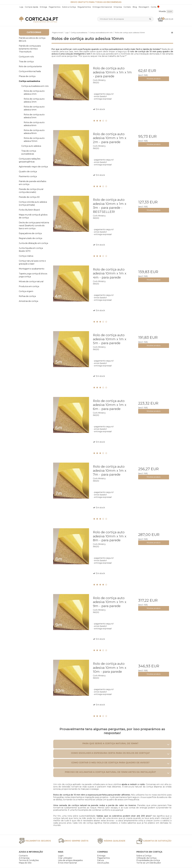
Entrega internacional (102, 7)
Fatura (100, 860)
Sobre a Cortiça (69, 7)
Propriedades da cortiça (148, 860)
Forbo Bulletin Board (29, 210)
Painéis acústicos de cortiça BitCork (32, 39)
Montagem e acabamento (32, 269)
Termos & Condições (29, 860)
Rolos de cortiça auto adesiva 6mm (34, 124)
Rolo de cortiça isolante (30, 66)
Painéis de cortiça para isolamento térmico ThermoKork (30, 49)
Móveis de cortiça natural (31, 281)
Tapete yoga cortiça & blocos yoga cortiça (33, 275)
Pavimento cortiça (28, 176)
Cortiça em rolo (26, 57)
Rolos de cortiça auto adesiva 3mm (34, 100)
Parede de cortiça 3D (29, 197)
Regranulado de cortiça (30, 238)
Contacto (23, 856)
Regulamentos (84, 7)
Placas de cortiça (27, 76)
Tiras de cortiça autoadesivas (29, 152)
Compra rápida (31, 7)
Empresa (118, 7)
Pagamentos (55, 7)
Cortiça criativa (26, 256)
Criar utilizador (65, 858)
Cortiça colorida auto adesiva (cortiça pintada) (33, 203)
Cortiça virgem (26, 291)
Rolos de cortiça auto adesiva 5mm (34, 116)
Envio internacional (67, 863)
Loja (21, 7)
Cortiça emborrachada (30, 71)
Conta (154, 7)
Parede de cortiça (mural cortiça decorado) (31, 191)
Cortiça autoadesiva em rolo (35, 86)
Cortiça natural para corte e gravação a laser (32, 262)
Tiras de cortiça (26, 62)
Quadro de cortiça (28, 172)
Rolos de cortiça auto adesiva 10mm (34, 140)
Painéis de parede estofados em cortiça (33, 183)
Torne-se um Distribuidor (149, 863)
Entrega (43, 7)
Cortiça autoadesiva (29, 81)
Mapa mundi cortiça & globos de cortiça (33, 216)
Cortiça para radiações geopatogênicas (30, 160)
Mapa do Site (25, 863)
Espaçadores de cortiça (30, 233)
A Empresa (24, 858)
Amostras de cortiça (28, 301)
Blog (135, 7)
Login (61, 856)
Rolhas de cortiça (27, 296)
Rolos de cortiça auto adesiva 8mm (34, 132)
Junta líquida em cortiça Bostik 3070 (31, 250)
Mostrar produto (154, 79)
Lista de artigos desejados (70, 860)
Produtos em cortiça (29, 286)
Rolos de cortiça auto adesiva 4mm (34, 108)
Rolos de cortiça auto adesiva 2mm (34, 92)
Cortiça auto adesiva (31, 146)
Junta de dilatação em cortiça (33, 243)
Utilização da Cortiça (146, 858)
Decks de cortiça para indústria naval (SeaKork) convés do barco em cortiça (34, 226)
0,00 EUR (165, 19)
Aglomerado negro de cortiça (33, 167)
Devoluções (103, 863)
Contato (127, 7)
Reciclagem (144, 7)
